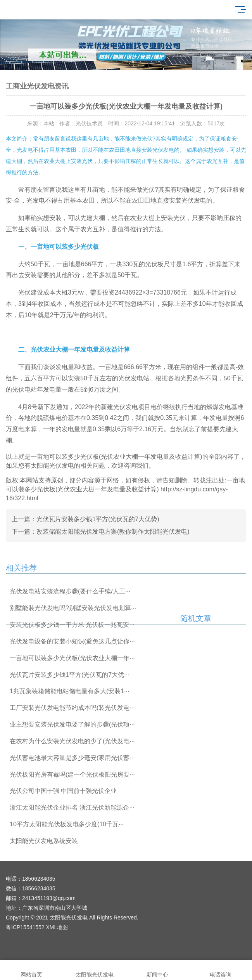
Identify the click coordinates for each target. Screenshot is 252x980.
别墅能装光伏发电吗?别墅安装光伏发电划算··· (73, 608)
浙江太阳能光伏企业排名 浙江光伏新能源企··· (72, 807)
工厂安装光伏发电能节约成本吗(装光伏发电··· (72, 708)
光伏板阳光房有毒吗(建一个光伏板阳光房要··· (72, 774)
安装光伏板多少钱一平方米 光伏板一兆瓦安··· (72, 625)
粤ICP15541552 (25, 927)
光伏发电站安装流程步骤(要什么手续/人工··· (70, 591)
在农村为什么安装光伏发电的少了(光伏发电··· (72, 741)
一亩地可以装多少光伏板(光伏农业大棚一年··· (72, 658)
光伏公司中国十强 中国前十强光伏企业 (63, 791)
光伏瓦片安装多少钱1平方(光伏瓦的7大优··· (69, 675)
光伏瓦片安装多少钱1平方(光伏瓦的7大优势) (98, 519)
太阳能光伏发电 (95, 970)
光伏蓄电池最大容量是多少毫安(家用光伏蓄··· (72, 758)
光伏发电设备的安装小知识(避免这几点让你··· (72, 641)
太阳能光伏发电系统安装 (44, 841)
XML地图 (57, 927)
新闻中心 (158, 970)
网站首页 (32, 970)
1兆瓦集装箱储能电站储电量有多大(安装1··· (69, 691)
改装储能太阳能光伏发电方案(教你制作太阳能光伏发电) (113, 532)
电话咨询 (221, 970)
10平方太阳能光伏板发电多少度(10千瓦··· (67, 824)
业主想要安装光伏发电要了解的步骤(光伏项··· (72, 724)
